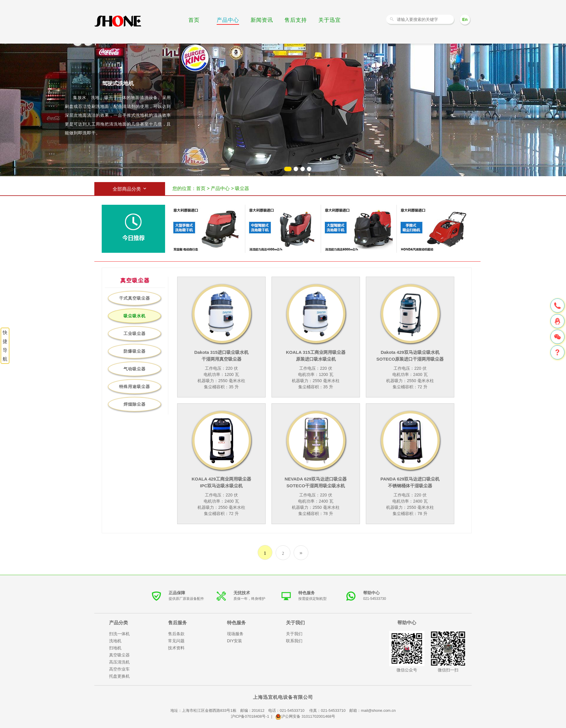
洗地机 (118, 21)
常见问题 (176, 641)
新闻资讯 (262, 20)
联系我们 (294, 641)
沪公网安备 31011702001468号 (305, 716)
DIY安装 (235, 641)
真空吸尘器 (119, 655)
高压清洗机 (119, 662)
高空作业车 (119, 669)
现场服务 (235, 634)
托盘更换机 (119, 676)
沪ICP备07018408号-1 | (253, 716)
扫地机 (115, 648)
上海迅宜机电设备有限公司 (283, 697)
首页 (194, 20)
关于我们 (294, 634)
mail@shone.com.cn (378, 710)
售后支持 (296, 20)
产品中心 (228, 20)
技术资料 (176, 648)
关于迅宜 (330, 20)
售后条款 (176, 634)
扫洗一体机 (119, 634)
